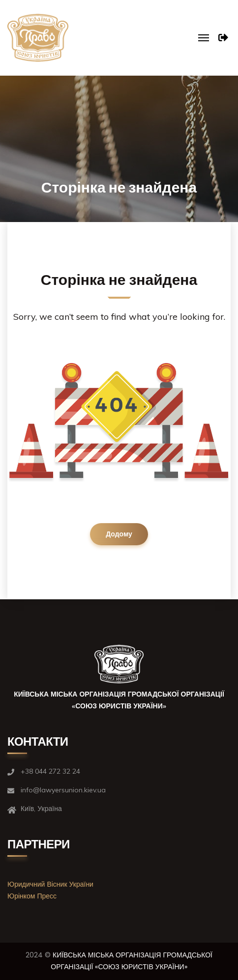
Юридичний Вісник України (50, 884)
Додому (119, 534)
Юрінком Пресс (32, 896)
